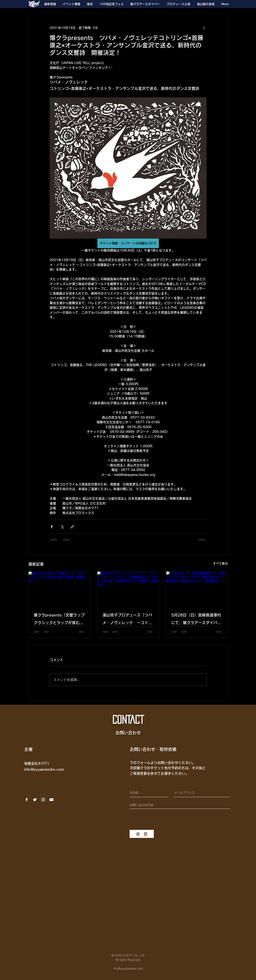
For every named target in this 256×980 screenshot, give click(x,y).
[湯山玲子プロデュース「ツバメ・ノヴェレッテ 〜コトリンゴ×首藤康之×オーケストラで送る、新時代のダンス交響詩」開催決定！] (128, 589)
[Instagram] (43, 800)
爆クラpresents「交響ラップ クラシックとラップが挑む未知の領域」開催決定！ (59, 620)
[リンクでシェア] (72, 527)
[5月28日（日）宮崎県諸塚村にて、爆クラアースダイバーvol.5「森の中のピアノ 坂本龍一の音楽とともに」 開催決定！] (197, 589)
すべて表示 (220, 563)
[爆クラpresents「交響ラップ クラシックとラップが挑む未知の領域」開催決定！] (59, 589)
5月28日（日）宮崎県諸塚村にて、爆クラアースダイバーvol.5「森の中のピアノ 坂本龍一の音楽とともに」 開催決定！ (197, 620)
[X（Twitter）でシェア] (62, 527)
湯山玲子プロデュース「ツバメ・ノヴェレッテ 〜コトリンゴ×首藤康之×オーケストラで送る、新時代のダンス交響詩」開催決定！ (128, 620)
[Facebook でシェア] (52, 527)
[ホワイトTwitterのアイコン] (35, 800)
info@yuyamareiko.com (44, 769)
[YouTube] (51, 800)
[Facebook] (27, 800)
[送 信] (142, 834)
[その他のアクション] (204, 28)
